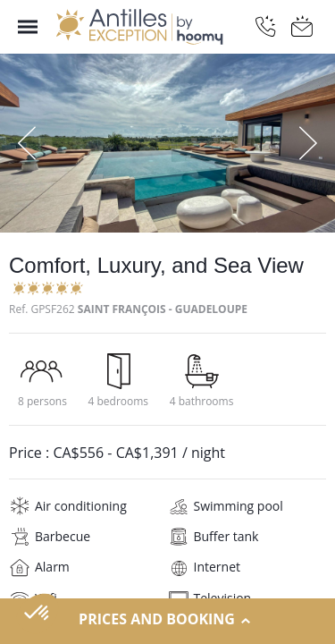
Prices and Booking (167, 620)
